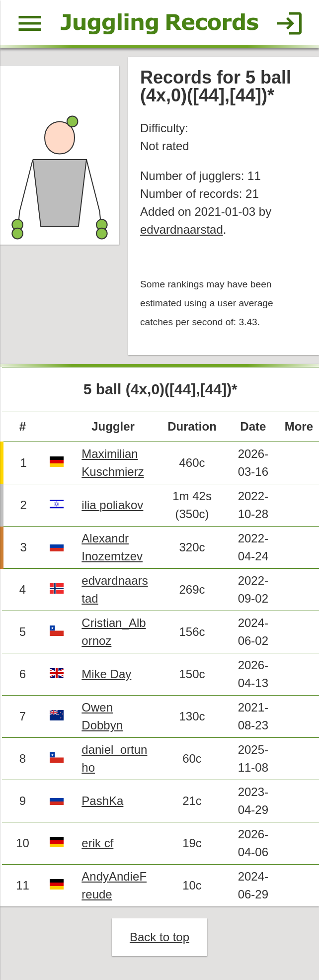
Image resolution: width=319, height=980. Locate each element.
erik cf (97, 843)
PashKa (102, 801)
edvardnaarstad (182, 229)
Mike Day (106, 674)
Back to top (159, 937)
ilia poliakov (112, 505)
